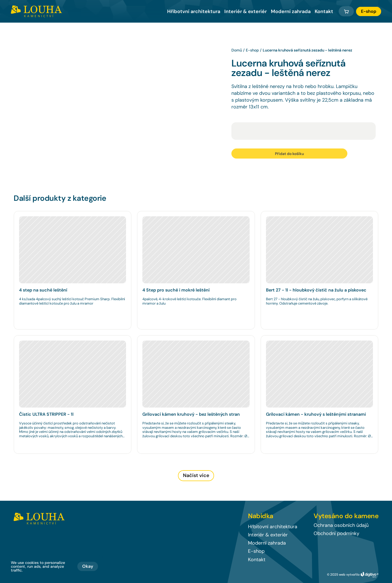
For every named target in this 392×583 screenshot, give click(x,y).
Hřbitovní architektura (273, 527)
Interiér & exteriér (246, 11)
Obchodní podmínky (336, 533)
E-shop (252, 50)
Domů (237, 50)
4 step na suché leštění (43, 290)
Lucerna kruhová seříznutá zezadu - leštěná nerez (307, 50)
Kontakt (324, 11)
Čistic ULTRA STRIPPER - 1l (46, 414)
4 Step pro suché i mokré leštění (176, 290)
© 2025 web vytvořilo (343, 575)
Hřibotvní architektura (194, 11)
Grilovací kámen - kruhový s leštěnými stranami (316, 414)
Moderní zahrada (291, 11)
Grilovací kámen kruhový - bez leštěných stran (191, 414)
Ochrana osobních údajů (341, 525)
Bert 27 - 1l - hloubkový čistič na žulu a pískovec (316, 290)
